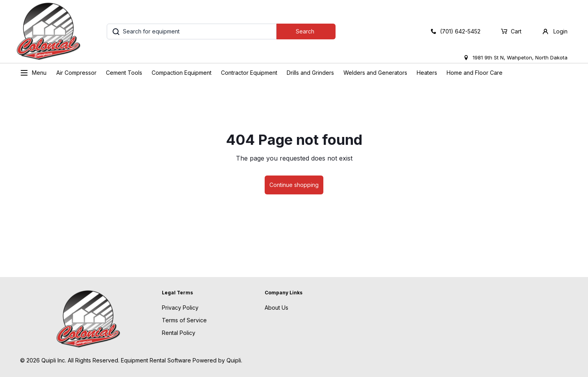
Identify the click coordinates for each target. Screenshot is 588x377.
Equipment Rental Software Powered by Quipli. (182, 360)
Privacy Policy (180, 308)
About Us (276, 308)
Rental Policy (179, 333)
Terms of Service (184, 320)
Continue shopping (294, 185)
